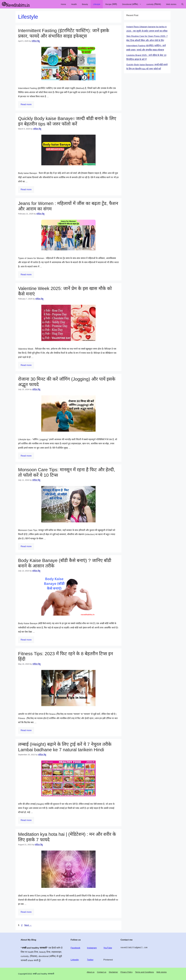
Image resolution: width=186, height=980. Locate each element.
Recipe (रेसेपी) (111, 4)
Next (28, 925)
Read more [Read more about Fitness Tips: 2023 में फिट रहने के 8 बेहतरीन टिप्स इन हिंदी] (26, 730)
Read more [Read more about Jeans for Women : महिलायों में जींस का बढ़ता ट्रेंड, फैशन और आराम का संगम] (26, 275)
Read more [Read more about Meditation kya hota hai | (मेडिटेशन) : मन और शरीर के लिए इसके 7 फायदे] (26, 912)
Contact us (102, 972)
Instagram (92, 948)
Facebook (75, 948)
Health (74, 4)
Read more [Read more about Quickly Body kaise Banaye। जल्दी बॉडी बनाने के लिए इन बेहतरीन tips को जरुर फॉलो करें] (26, 189)
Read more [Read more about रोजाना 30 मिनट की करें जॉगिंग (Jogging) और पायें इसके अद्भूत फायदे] (26, 456)
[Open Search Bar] (182, 4)
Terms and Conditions (144, 972)
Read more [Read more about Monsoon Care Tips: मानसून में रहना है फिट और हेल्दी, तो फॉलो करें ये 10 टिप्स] (26, 546)
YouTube (108, 948)
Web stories (171, 4)
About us (91, 972)
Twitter (90, 960)
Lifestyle (97, 4)
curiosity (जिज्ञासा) (154, 4)
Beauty (85, 4)
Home (63, 4)
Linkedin (75, 960)
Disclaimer (113, 972)
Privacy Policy (127, 972)
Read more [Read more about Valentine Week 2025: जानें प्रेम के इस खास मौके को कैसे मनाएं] (26, 365)
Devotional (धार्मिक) (133, 4)
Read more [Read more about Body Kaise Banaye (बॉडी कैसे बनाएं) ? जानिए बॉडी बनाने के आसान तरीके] (26, 640)
